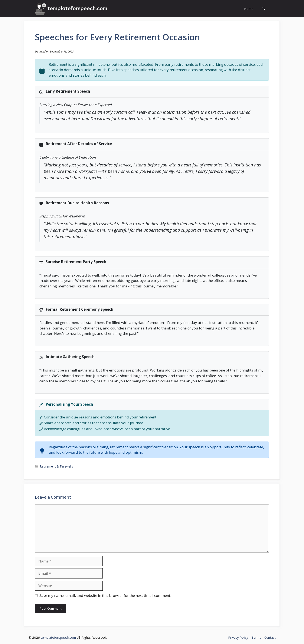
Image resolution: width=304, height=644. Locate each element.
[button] (263, 9)
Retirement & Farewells (56, 466)
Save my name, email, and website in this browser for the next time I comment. (105, 595)
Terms (256, 637)
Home (249, 9)
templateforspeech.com (58, 637)
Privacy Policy (238, 637)
